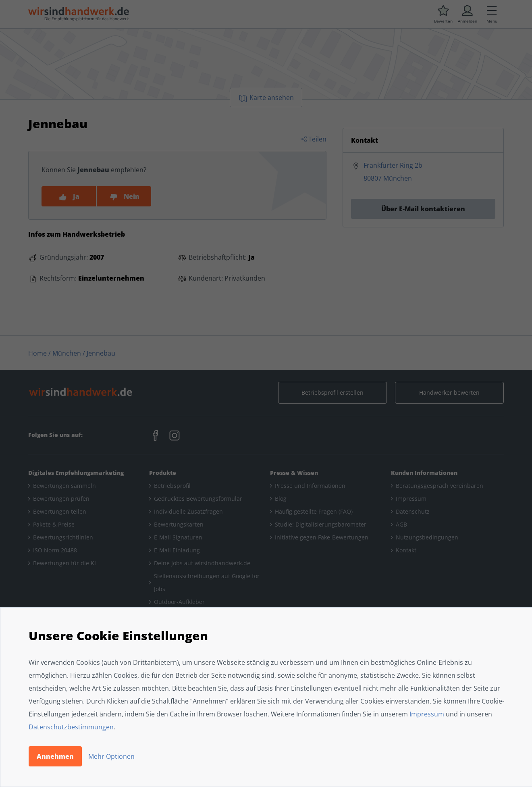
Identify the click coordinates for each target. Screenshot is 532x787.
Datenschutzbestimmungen (71, 727)
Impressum (427, 714)
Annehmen (55, 756)
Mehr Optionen (111, 756)
